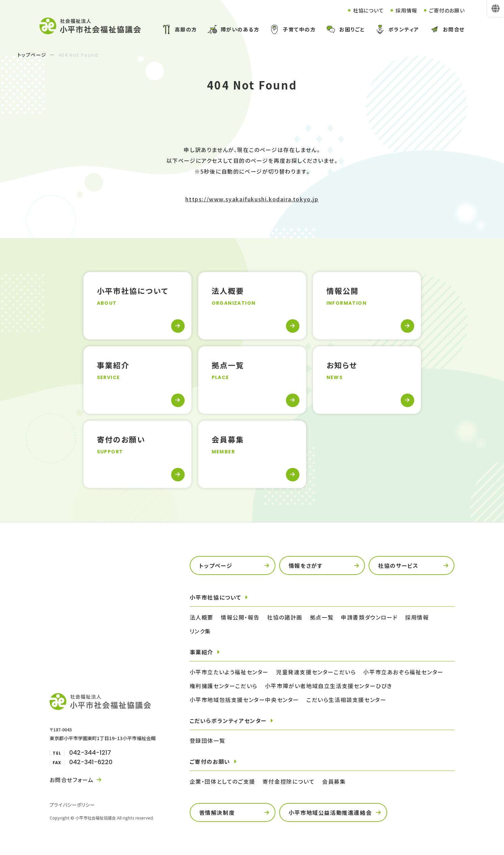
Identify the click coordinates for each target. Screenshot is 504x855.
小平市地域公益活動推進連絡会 (330, 813)
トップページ (32, 55)
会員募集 (334, 782)
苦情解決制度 (217, 813)
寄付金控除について (289, 782)
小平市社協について (216, 598)
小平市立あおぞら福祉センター (403, 673)
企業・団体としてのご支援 (222, 782)
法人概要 (202, 618)
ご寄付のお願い (446, 10)
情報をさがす (306, 566)
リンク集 (200, 632)
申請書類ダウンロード (369, 618)
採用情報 (403, 10)
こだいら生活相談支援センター (346, 700)
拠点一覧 (322, 618)
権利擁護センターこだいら (224, 686)
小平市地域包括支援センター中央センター (244, 700)
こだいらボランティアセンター (228, 721)
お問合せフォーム (72, 780)
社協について (363, 10)
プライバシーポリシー (72, 805)
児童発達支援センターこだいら (316, 673)
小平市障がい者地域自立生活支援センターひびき (329, 686)
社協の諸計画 (285, 618)
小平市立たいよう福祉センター (229, 673)
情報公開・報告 (240, 618)
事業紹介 (202, 653)
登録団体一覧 (208, 741)
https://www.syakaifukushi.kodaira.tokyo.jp (252, 200)
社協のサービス (398, 566)
